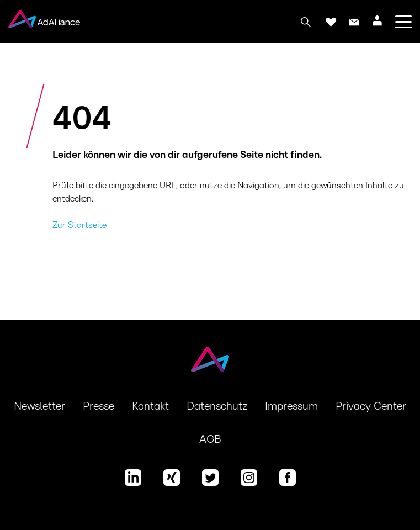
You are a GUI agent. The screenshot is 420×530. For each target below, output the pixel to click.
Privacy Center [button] (371, 406)
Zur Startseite (79, 225)
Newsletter (39, 406)
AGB (210, 439)
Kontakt (150, 406)
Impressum (291, 406)
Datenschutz (217, 406)
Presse (99, 406)
